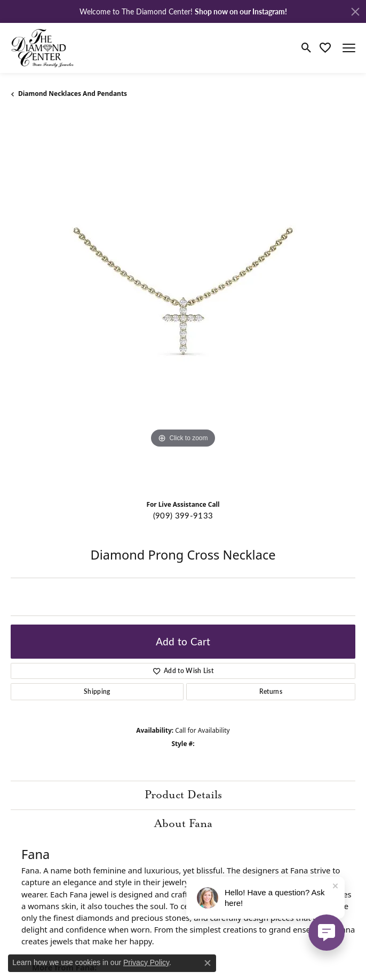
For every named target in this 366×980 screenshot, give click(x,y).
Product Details (183, 795)
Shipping (97, 691)
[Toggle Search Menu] (307, 48)
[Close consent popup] (208, 963)
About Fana (183, 824)
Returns (271, 691)
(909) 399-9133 (183, 515)
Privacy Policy (146, 962)
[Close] (355, 12)
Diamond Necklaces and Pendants (73, 94)
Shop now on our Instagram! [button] (241, 11)
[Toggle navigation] (349, 48)
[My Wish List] (325, 48)
